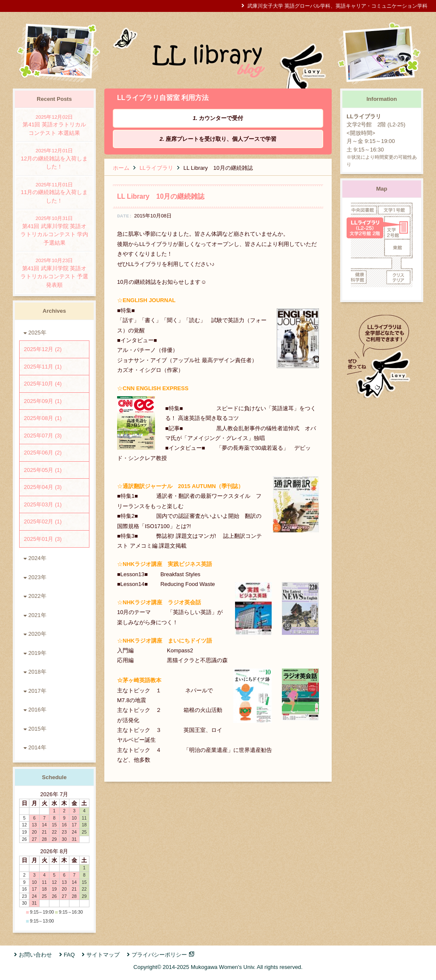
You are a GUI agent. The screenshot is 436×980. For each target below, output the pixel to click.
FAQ (69, 955)
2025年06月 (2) (43, 453)
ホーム (121, 168)
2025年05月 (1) (43, 470)
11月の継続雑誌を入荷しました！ (54, 192)
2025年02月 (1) (43, 521)
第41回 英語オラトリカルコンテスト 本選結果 (54, 125)
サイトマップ (103, 955)
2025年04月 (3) (43, 487)
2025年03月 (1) (43, 504)
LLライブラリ (156, 168)
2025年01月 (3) (43, 539)
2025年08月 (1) (43, 418)
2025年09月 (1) (43, 401)
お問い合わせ (35, 955)
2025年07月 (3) (43, 436)
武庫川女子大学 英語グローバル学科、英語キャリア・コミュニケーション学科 (337, 6)
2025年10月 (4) (43, 384)
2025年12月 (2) (43, 349)
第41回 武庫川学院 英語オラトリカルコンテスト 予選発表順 (54, 272)
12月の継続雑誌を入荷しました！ (54, 158)
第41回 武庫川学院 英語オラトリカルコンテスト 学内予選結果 (54, 230)
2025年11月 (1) (43, 367)
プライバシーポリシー (159, 955)
